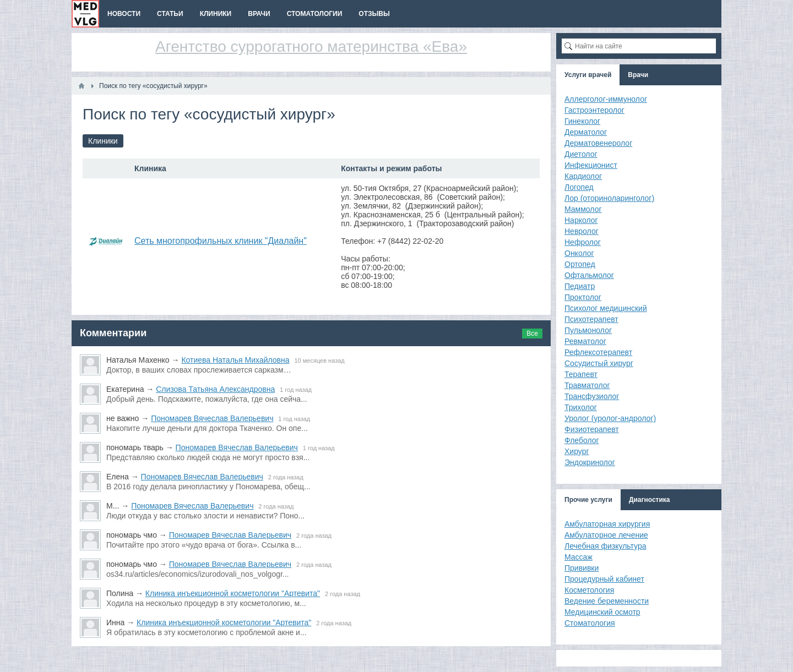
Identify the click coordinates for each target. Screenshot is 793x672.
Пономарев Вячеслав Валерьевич (212, 418)
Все (532, 334)
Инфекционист (591, 165)
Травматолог (587, 385)
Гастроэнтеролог (594, 110)
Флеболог (582, 440)
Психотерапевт (591, 319)
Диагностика (650, 500)
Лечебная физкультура (605, 546)
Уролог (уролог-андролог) (610, 418)
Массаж (579, 557)
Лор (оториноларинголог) (609, 198)
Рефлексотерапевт (598, 352)
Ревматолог (585, 341)
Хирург (577, 451)
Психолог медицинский (606, 308)
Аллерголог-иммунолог (606, 99)
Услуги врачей (588, 75)
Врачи (638, 75)
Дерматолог (586, 132)
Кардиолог (583, 176)
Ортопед (580, 264)
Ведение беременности (607, 601)
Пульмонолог (588, 330)
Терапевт (581, 374)
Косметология (589, 590)
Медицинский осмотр (602, 612)
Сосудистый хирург (599, 363)
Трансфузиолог (592, 396)
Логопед (579, 187)
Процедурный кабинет (604, 579)
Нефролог (583, 242)
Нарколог (581, 220)
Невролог (582, 231)
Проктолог (583, 297)
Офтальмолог (589, 275)
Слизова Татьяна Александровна (215, 389)
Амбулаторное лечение (606, 535)
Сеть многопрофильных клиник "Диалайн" (221, 241)
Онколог (579, 253)
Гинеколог (582, 121)
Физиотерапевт (592, 429)
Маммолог (583, 209)
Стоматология (590, 623)
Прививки (582, 568)
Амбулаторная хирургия (607, 524)
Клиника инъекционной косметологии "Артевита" (233, 593)
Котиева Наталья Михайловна (235, 360)
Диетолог (581, 154)
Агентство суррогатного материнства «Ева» (311, 47)
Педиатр (580, 286)
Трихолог (581, 407)
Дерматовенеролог (598, 143)
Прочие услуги (588, 500)
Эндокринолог (590, 462)
